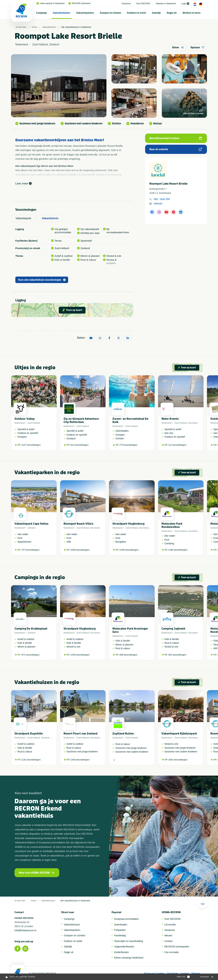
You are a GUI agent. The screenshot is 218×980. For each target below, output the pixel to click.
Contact (168, 941)
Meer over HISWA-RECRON (36, 873)
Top (203, 903)
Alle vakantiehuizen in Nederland (76, 27)
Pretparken (120, 930)
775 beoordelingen (128, 445)
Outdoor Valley (25, 419)
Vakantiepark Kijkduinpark (179, 734)
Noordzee (193, 423)
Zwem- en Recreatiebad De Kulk (130, 420)
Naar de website (176, 149)
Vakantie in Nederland (166, 4)
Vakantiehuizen (61, 13)
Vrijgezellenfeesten (124, 947)
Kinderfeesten (121, 952)
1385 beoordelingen (178, 550)
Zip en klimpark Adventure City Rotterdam (81, 420)
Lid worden (170, 925)
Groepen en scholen (110, 13)
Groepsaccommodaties (126, 919)
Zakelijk (156, 13)
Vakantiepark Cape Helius (31, 524)
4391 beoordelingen (178, 760)
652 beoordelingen (177, 655)
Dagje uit (172, 13)
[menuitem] (42, 13)
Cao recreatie (172, 952)
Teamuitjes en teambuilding (129, 941)
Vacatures (126, 4)
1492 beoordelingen (80, 760)
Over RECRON (143, 4)
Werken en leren (192, 13)
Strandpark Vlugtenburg (128, 524)
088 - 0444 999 (162, 199)
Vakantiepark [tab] (23, 218)
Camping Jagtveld (173, 629)
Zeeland (31, 528)
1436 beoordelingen (129, 550)
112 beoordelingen (177, 445)
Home (34, 27)
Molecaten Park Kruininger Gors (130, 630)
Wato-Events (170, 419)
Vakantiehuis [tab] (50, 218)
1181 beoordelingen (31, 760)
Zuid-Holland (34, 423)
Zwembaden (121, 925)
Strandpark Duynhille (29, 734)
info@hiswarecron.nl (25, 930)
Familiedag (120, 935)
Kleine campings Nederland (129, 958)
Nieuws (168, 935)
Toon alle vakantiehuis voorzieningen (42, 280)
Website (158, 204)
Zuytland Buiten (123, 734)
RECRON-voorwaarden (177, 947)
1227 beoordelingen (31, 445)
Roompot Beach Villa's (78, 524)
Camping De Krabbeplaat (31, 629)
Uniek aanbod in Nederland (50, 3)
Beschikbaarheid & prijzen (176, 138)
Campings (41, 13)
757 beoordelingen (30, 550)
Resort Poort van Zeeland (80, 734)
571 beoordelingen (30, 655)
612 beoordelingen (79, 445)
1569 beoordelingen (80, 550)
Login (185, 4)
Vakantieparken (85, 13)
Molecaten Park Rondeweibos (172, 525)
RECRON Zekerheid (79, 3)
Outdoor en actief (136, 13)
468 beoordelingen (128, 655)
